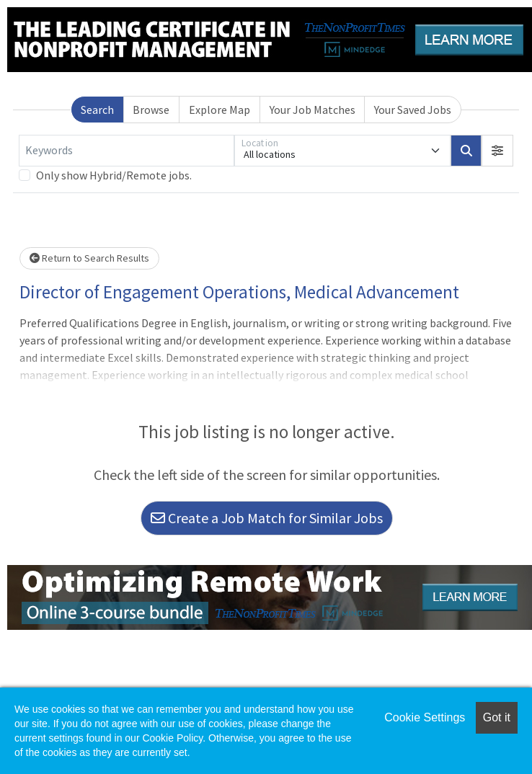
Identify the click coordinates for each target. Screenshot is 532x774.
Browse (151, 110)
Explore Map (220, 110)
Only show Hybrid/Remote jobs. (114, 175)
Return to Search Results (89, 258)
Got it (497, 717)
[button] (497, 151)
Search (97, 110)
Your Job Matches (312, 110)
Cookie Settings (425, 717)
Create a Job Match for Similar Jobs (267, 518)
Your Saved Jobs (413, 110)
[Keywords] (127, 151)
